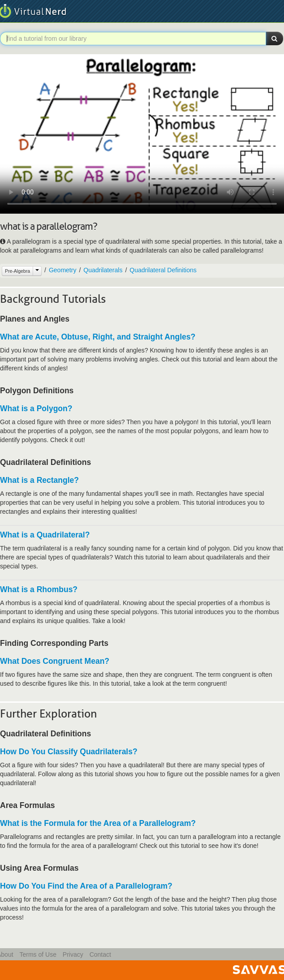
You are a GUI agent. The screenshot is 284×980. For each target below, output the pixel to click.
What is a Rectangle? (39, 480)
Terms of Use (38, 954)
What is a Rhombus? (39, 589)
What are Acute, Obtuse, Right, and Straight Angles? (98, 337)
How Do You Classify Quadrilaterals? (69, 752)
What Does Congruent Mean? (55, 661)
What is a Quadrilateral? (45, 535)
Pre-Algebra (17, 271)
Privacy (73, 954)
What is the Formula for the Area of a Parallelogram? (98, 823)
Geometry (62, 270)
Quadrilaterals (103, 270)
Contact (100, 954)
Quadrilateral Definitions (163, 270)
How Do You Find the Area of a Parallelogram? (86, 886)
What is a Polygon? (36, 408)
